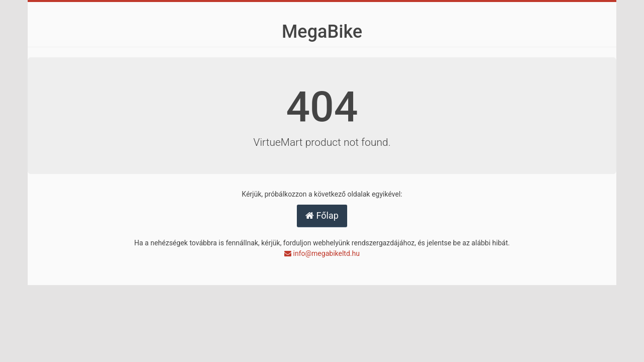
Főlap (322, 215)
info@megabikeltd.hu (322, 253)
